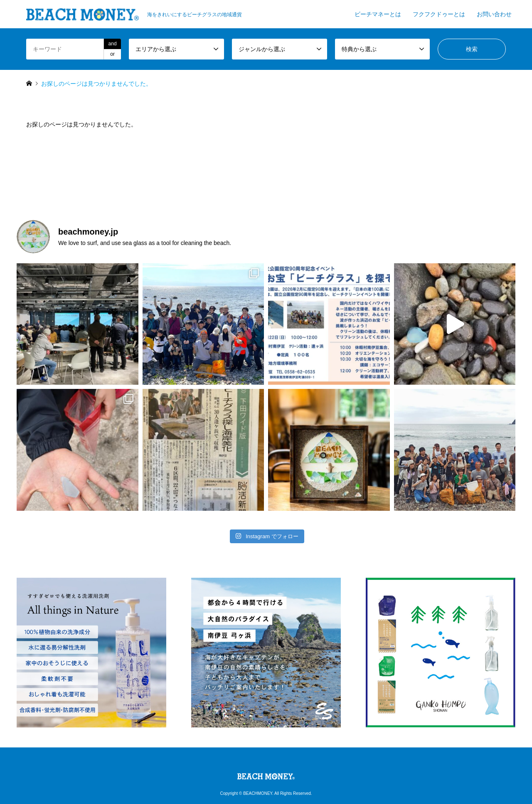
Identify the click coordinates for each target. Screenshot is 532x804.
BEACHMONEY (258, 793)
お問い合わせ (494, 14)
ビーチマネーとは (378, 14)
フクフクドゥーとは (439, 14)
